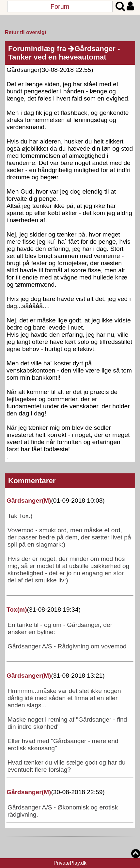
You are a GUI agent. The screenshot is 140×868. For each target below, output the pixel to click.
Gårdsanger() (29, 501)
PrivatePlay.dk (70, 863)
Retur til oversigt (26, 32)
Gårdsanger (92, 49)
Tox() (17, 610)
